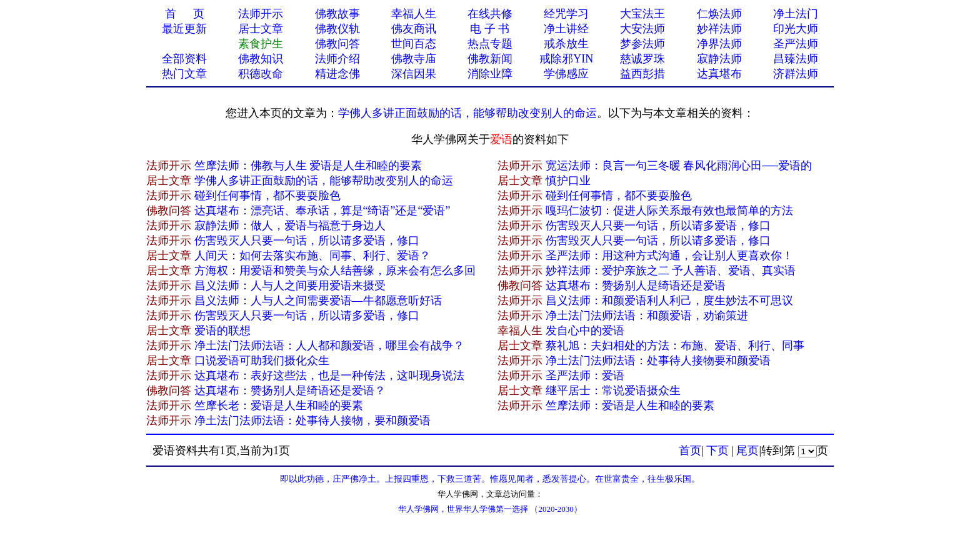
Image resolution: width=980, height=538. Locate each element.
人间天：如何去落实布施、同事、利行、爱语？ (312, 256)
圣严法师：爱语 (585, 376)
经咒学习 (566, 14)
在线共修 (490, 14)
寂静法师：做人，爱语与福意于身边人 (290, 226)
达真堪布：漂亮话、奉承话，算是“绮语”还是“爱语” (322, 211)
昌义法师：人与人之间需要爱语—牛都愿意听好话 (318, 301)
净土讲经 (566, 29)
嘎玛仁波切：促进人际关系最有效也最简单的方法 (669, 211)
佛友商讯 (414, 29)
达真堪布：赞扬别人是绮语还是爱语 (636, 286)
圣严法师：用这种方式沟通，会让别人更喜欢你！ (669, 256)
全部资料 (184, 59)
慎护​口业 (568, 181)
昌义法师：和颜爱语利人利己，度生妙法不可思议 (669, 301)
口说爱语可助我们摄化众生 (262, 361)
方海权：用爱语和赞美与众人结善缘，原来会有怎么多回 (335, 271)
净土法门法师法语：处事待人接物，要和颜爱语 (312, 421)
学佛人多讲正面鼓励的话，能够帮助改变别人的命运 (467, 113)
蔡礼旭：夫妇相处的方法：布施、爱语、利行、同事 (675, 346)
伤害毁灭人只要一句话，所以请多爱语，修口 (658, 226)
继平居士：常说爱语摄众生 (613, 391)
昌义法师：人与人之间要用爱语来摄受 (290, 286)
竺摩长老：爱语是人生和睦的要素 (279, 406)
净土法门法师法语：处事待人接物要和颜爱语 (658, 361)
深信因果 (414, 74)
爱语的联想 (222, 331)
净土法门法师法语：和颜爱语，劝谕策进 (647, 316)
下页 (717, 451)
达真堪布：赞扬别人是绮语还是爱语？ (290, 391)
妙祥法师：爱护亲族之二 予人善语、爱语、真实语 (671, 271)
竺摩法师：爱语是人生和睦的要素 (630, 406)
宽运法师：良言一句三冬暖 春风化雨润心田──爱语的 (679, 166)
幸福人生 (414, 14)
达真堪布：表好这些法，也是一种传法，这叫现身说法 (329, 376)
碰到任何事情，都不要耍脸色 (267, 196)
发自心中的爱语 (585, 331)
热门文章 (184, 74)
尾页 (747, 451)
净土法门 (796, 14)
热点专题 (490, 44)
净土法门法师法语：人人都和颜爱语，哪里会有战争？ (329, 346)
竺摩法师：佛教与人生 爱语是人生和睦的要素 (308, 166)
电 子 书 (490, 29)
